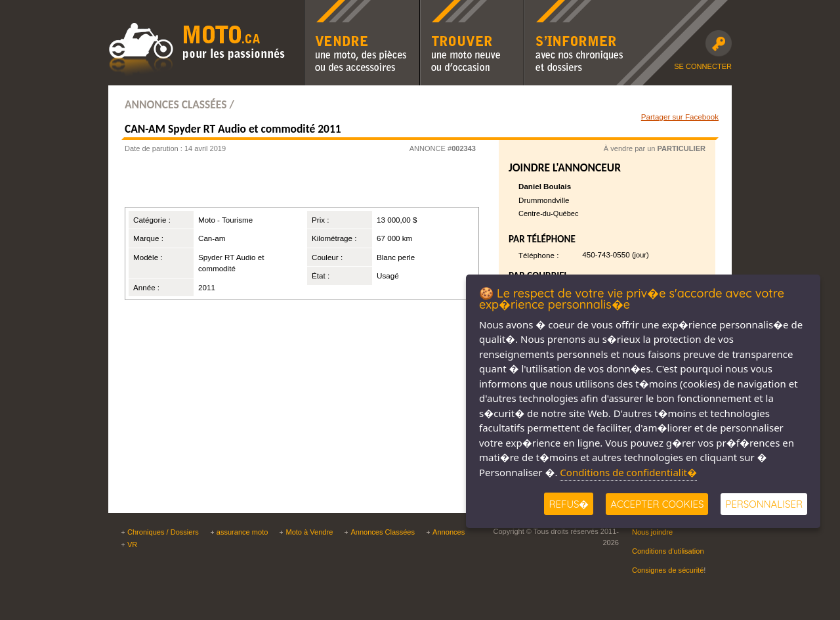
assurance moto (242, 532)
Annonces (449, 532)
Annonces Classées (383, 532)
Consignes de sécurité (668, 570)
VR (132, 544)
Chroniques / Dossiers (163, 532)
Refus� (569, 504)
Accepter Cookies (657, 504)
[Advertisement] (285, 184)
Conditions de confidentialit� (628, 472)
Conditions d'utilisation (668, 551)
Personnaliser (764, 504)
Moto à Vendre (309, 532)
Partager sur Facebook (680, 117)
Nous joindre (652, 532)
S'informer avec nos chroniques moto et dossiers (577, 9)
